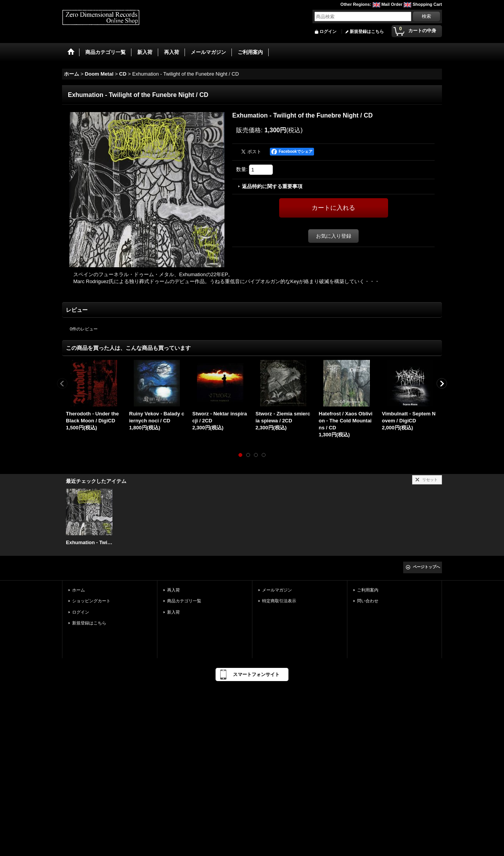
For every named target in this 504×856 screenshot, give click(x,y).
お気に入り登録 (334, 236)
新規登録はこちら (367, 31)
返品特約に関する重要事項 (272, 186)
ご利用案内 (368, 590)
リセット (430, 480)
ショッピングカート (91, 601)
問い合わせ (368, 601)
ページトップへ (426, 567)
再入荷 (173, 590)
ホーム (79, 590)
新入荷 (173, 612)
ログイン (328, 31)
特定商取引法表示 (279, 601)
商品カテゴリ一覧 (184, 601)
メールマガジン (277, 590)
